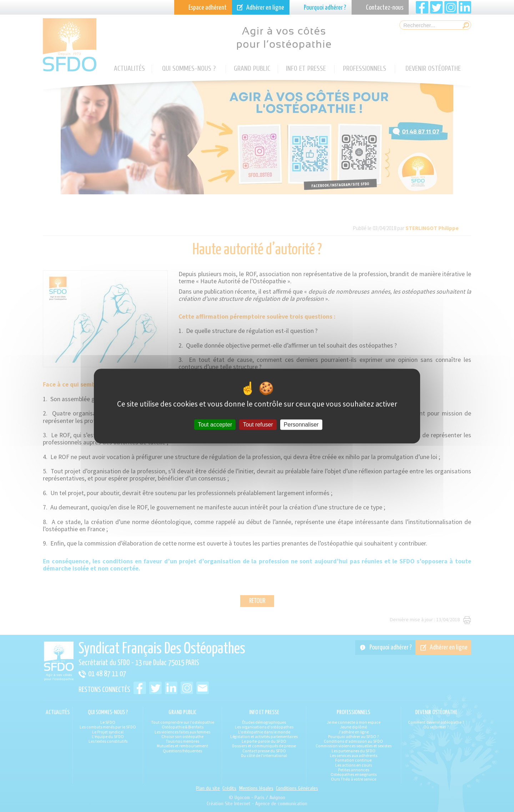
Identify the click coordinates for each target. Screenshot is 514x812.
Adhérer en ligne (265, 8)
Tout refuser (258, 425)
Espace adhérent (208, 8)
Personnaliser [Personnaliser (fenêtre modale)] (301, 425)
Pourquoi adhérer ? (325, 8)
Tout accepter (215, 425)
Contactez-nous (385, 8)
